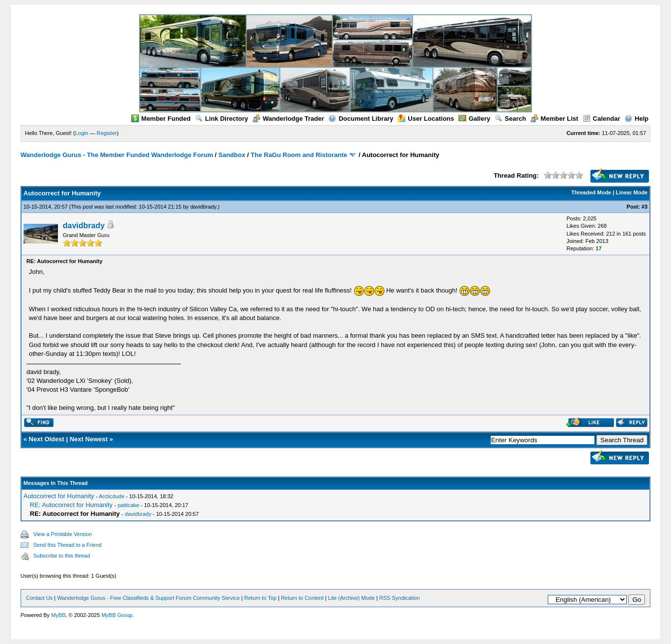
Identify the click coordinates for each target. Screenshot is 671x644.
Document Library (361, 119)
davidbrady (203, 207)
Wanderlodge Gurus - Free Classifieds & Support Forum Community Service (148, 598)
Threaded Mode (591, 192)
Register (107, 133)
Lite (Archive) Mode (351, 598)
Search (510, 119)
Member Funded (161, 119)
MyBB (58, 615)
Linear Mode (631, 192)
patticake (128, 505)
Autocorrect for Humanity (59, 496)
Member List (555, 119)
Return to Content (302, 598)
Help (636, 119)
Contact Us (39, 598)
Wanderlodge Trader (288, 119)
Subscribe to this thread (62, 556)
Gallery (474, 119)
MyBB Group (117, 615)
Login (82, 133)
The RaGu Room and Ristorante (299, 155)
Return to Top (260, 598)
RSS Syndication (400, 598)
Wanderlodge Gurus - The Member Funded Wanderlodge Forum (117, 155)
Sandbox (232, 155)
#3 (644, 207)
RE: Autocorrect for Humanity (71, 505)
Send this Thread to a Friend (68, 545)
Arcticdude (112, 496)
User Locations (426, 119)
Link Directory (222, 119)
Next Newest (89, 439)
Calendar (601, 119)
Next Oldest (47, 439)
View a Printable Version (63, 534)
